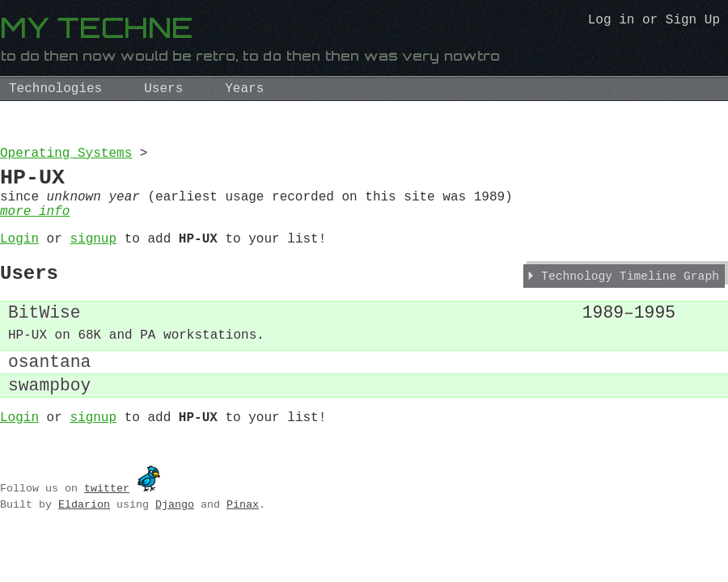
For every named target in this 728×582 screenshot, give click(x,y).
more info (35, 225)
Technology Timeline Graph (630, 299)
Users (163, 89)
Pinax (243, 545)
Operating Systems (66, 155)
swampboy (49, 422)
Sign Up (693, 22)
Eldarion (84, 545)
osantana (49, 394)
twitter (107, 529)
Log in (612, 22)
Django (175, 545)
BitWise (44, 337)
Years (244, 89)
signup (93, 255)
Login (19, 255)
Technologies (55, 89)
